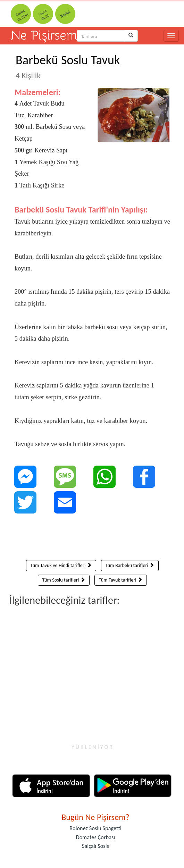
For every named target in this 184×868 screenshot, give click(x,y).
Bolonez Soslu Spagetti (95, 828)
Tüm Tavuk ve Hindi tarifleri (61, 565)
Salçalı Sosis (95, 846)
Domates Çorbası (96, 837)
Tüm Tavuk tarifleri (121, 580)
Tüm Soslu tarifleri (64, 580)
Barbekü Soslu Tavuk (68, 66)
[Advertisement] (92, 539)
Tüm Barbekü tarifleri (130, 565)
